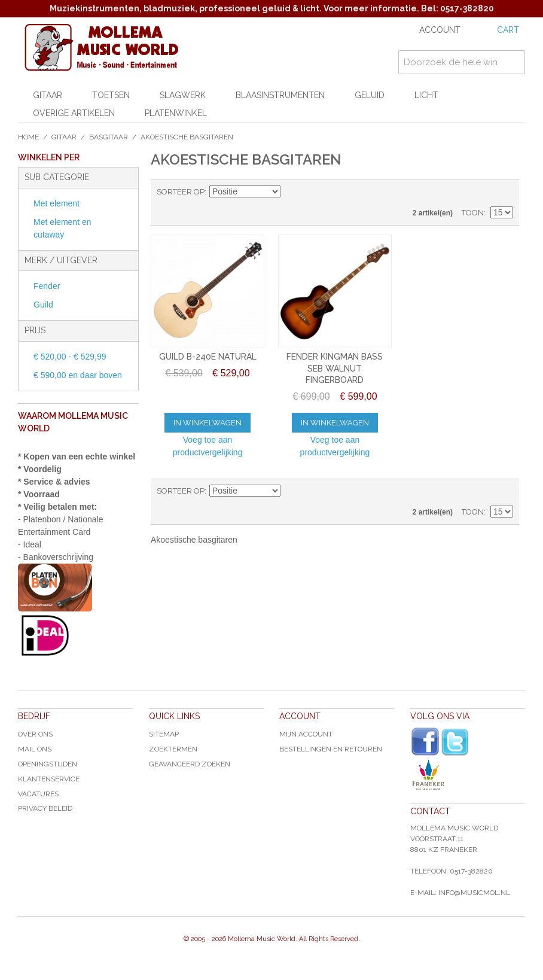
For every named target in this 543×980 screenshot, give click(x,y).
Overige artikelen (74, 113)
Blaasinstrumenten (280, 95)
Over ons (35, 734)
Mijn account (306, 734)
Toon (473, 213)
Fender (47, 286)
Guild (43, 305)
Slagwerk (183, 95)
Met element (57, 203)
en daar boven (78, 375)
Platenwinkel (176, 113)
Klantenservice (49, 779)
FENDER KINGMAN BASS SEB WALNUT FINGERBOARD (335, 368)
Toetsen (111, 95)
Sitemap (164, 734)
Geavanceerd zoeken (190, 764)
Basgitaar (109, 137)
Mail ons (35, 749)
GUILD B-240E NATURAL (208, 357)
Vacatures (38, 794)
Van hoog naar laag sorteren (291, 192)
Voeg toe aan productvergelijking (208, 446)
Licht (426, 95)
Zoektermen (173, 749)
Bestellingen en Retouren (331, 749)
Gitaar (48, 95)
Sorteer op (181, 192)
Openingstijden (48, 764)
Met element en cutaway (62, 228)
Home (28, 137)
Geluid (370, 95)
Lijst (504, 192)
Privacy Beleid (45, 808)
